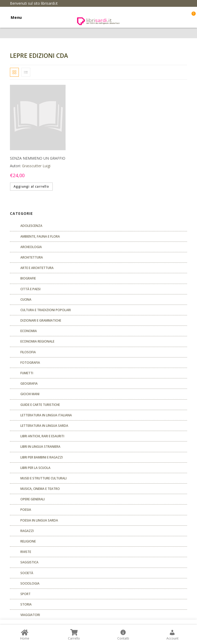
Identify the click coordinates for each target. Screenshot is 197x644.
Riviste (26, 552)
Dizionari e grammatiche (41, 320)
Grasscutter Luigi (36, 166)
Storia (26, 604)
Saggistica (29, 562)
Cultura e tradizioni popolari (46, 310)
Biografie (28, 278)
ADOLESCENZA (31, 226)
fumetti (27, 373)
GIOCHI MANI (30, 394)
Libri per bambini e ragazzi (42, 457)
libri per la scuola (35, 468)
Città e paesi (30, 289)
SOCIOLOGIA (30, 583)
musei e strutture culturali (44, 478)
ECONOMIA (29, 331)
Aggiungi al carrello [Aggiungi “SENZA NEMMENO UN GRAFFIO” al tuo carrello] (31, 186)
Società (27, 573)
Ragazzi (27, 531)
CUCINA (26, 299)
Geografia (29, 383)
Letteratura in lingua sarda (44, 426)
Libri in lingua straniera (40, 447)
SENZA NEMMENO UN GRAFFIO (38, 158)
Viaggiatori (30, 615)
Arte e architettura (37, 268)
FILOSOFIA (28, 352)
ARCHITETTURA (32, 257)
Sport (25, 594)
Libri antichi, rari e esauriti (42, 436)
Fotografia (30, 363)
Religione (28, 541)
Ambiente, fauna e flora (40, 236)
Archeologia (31, 247)
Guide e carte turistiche (40, 405)
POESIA (26, 510)
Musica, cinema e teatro (40, 489)
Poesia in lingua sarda (39, 520)
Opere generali (33, 499)
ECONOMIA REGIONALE (37, 341)
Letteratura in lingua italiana (46, 415)
